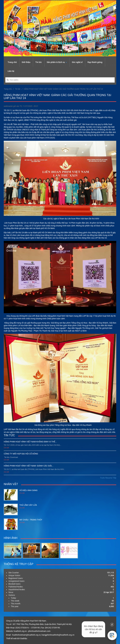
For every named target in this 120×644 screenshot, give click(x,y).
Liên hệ (11, 71)
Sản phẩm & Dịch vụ (57, 62)
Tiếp (114, 478)
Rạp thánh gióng (95, 62)
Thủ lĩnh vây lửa (28, 505)
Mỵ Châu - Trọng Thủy (31, 520)
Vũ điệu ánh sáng (28, 490)
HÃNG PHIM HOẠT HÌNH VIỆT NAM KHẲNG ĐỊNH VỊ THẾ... (30, 442)
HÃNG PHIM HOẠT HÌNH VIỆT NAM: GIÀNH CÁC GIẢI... (29, 466)
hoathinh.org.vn (20, 631)
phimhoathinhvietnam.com (39, 631)
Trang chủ (12, 62)
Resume (109, 478)
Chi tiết (6, 448)
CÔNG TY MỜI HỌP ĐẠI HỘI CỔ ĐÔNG (21, 454)
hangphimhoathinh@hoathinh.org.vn (58, 635)
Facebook (112, 625)
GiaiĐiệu (24, 639)
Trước (102, 478)
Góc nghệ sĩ (77, 62)
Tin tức (39, 62)
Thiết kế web (11, 639)
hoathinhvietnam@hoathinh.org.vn (26, 635)
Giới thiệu (26, 62)
